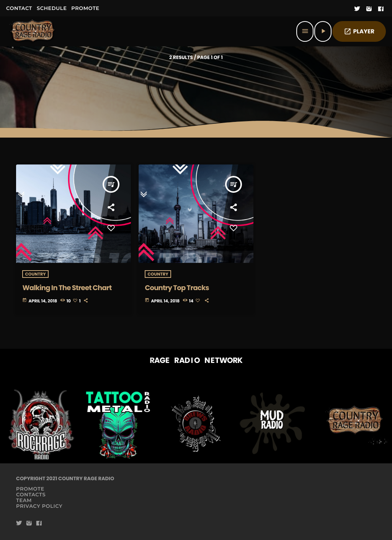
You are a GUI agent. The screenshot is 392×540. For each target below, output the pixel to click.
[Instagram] (369, 9)
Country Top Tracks (177, 288)
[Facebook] (381, 9)
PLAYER (359, 32)
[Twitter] (357, 9)
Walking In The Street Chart (67, 288)
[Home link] (33, 31)
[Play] (323, 31)
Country (35, 274)
